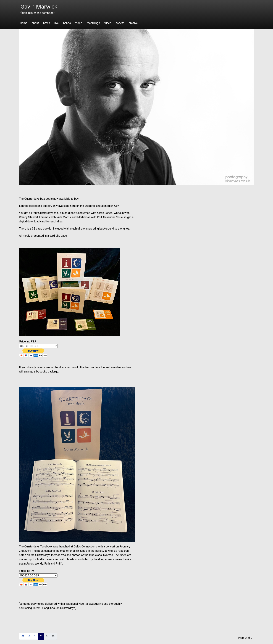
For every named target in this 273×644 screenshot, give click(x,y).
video (79, 23)
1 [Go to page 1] (35, 636)
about (35, 23)
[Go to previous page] (29, 636)
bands (67, 23)
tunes (108, 23)
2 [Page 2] (41, 636)
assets (120, 23)
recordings (93, 23)
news (47, 23)
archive (133, 23)
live (57, 23)
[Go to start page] (23, 636)
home (24, 23)
